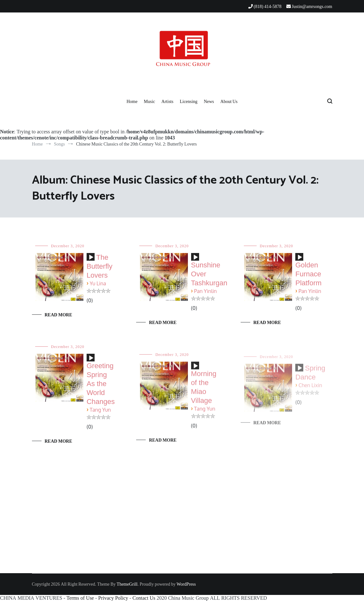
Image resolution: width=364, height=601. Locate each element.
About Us (229, 101)
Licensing (188, 101)
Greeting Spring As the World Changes (101, 384)
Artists (167, 101)
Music (149, 101)
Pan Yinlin (205, 291)
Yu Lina (98, 284)
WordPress (186, 584)
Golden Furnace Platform (308, 274)
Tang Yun (100, 411)
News (209, 101)
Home (132, 101)
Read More (58, 315)
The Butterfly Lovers (100, 266)
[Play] (91, 257)
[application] (91, 259)
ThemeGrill (127, 584)
